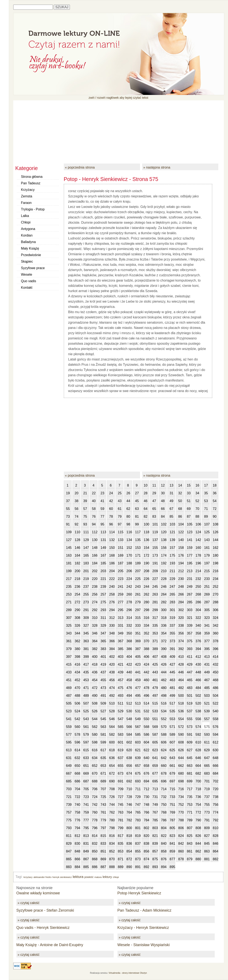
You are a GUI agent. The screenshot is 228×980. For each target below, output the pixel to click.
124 (198, 532)
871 (121, 859)
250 (198, 587)
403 (121, 657)
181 (69, 563)
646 (198, 758)
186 (112, 563)
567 (138, 727)
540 (216, 711)
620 (129, 750)
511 (121, 703)
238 (95, 587)
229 (172, 579)
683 (207, 773)
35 (206, 493)
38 (77, 501)
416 (77, 664)
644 (181, 758)
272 (77, 602)
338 (181, 626)
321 (190, 618)
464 (181, 680)
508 (95, 703)
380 (77, 649)
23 (103, 493)
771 (190, 812)
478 (147, 688)
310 (95, 618)
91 (68, 524)
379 (69, 649)
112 (95, 532)
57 (85, 509)
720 (216, 789)
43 (120, 501)
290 (77, 610)
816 (112, 836)
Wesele (27, 275)
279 (138, 602)
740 (77, 805)
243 (138, 587)
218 (77, 579)
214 (198, 571)
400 (95, 657)
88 (197, 517)
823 (172, 836)
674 (129, 773)
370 (147, 641)
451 (69, 680)
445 (172, 672)
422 (129, 664)
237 (86, 587)
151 (121, 548)
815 (103, 836)
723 (86, 797)
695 (155, 781)
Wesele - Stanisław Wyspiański (144, 945)
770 (181, 812)
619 (121, 750)
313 (121, 618)
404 (129, 657)
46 (146, 501)
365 (103, 641)
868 (95, 859)
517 (172, 703)
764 (129, 812)
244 (147, 587)
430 (198, 664)
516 (164, 703)
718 (198, 789)
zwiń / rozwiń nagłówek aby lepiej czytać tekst (118, 98)
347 (103, 633)
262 (147, 594)
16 (197, 485)
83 (154, 517)
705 (86, 789)
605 (155, 742)
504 (216, 696)
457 (121, 680)
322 (198, 618)
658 (147, 766)
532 (147, 711)
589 (172, 735)
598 (95, 742)
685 (69, 781)
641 (155, 758)
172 (147, 555)
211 (172, 571)
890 (129, 867)
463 (172, 680)
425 (155, 664)
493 (121, 696)
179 (207, 555)
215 (207, 571)
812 (77, 836)
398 (77, 657)
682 (198, 773)
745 (121, 805)
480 (164, 688)
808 (198, 828)
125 (207, 532)
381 (86, 649)
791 (207, 820)
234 (216, 579)
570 (164, 727)
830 (77, 844)
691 (121, 781)
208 (147, 571)
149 (103, 548)
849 (86, 851)
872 (129, 859)
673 (121, 773)
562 (95, 727)
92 (77, 524)
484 (198, 688)
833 (103, 844)
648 (216, 758)
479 (155, 688)
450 (216, 672)
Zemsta (27, 196)
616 (95, 750)
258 (112, 594)
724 (95, 797)
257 (103, 594)
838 (147, 844)
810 (216, 828)
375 (190, 641)
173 (155, 555)
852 (112, 851)
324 (216, 618)
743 (103, 805)
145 (69, 548)
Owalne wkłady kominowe (38, 893)
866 (77, 859)
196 (198, 563)
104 (181, 524)
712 (147, 789)
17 (206, 485)
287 (207, 602)
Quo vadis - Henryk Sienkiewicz (43, 928)
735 (190, 797)
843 (190, 844)
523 (69, 711)
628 (198, 750)
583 (121, 735)
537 (190, 711)
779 (103, 820)
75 (85, 517)
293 (103, 610)
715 (172, 789)
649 (69, 766)
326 (77, 626)
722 (77, 797)
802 (147, 828)
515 (155, 703)
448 (198, 672)
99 (137, 524)
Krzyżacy (28, 190)
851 (103, 851)
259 (121, 594)
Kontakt (27, 288)
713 (155, 789)
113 (103, 532)
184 (95, 563)
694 (147, 781)
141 (190, 540)
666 (216, 766)
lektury (107, 877)
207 (138, 571)
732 (164, 797)
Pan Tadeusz (31, 183)
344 (77, 633)
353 (155, 633)
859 (172, 851)
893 (155, 867)
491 (103, 696)
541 (69, 719)
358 (198, 633)
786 (164, 820)
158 (181, 548)
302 (181, 610)
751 (172, 805)
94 (94, 524)
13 (172, 485)
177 (190, 555)
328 (95, 626)
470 (77, 688)
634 (95, 758)
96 (111, 524)
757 (69, 812)
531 (138, 711)
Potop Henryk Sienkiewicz (139, 893)
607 (172, 742)
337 (172, 626)
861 (190, 851)
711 (138, 789)
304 (198, 610)
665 (207, 766)
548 (129, 719)
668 (77, 773)
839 (155, 844)
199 (69, 571)
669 (86, 773)
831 (86, 844)
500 (181, 696)
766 (147, 812)
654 (112, 766)
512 (129, 703)
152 (129, 548)
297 (138, 610)
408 (164, 657)
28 (146, 493)
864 (216, 851)
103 (172, 524)
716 (181, 789)
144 (216, 540)
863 (207, 851)
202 (95, 571)
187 (121, 563)
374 (181, 641)
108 (216, 524)
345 (86, 633)
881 (207, 859)
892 (147, 867)
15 (189, 485)
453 (86, 680)
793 (69, 828)
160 (198, 548)
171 (138, 555)
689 (103, 781)
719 (207, 789)
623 (155, 750)
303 (190, 610)
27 (137, 493)
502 (198, 696)
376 (198, 641)
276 (112, 602)
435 (86, 672)
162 (216, 548)
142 (198, 540)
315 (138, 618)
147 (86, 548)
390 (164, 649)
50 (180, 501)
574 (198, 727)
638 (129, 758)
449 (207, 672)
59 (103, 509)
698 (181, 781)
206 (129, 571)
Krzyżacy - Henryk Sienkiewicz (143, 928)
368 (129, 641)
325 (69, 626)
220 (95, 579)
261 (138, 594)
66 (163, 509)
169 (121, 555)
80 (128, 517)
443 (155, 672)
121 (172, 532)
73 (68, 517)
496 (147, 696)
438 (112, 672)
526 (95, 711)
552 (164, 719)
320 (181, 618)
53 (206, 501)
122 (181, 532)
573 (190, 727)
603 (138, 742)
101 (155, 524)
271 (69, 602)
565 (121, 727)
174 (164, 555)
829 (69, 844)
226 (147, 579)
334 (147, 626)
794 (77, 828)
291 (86, 610)
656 (129, 766)
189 (138, 563)
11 (154, 485)
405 (138, 657)
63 (137, 509)
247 (172, 587)
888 (112, 867)
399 (86, 657)
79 (120, 517)
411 (190, 657)
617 (103, 750)
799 (121, 828)
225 (138, 579)
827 (207, 836)
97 (120, 524)
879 (190, 859)
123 (190, 532)
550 (147, 719)
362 (77, 641)
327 (86, 626)
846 (216, 844)
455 (103, 680)
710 (129, 789)
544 (95, 719)
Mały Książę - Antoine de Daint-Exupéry (50, 945)
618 (112, 750)
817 (121, 836)
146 (77, 548)
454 (95, 680)
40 (94, 501)
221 (103, 579)
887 (103, 867)
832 (95, 844)
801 (138, 828)
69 (189, 509)
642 (164, 758)
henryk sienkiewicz (62, 877)
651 (86, 766)
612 (216, 742)
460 (147, 680)
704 (77, 789)
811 (69, 836)
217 (69, 579)
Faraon (26, 203)
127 (69, 540)
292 (95, 610)
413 (207, 657)
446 (181, 672)
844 (198, 844)
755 (207, 805)
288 (216, 602)
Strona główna (32, 177)
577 (69, 735)
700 (198, 781)
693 (138, 781)
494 (129, 696)
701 (207, 781)
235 (69, 587)
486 (216, 688)
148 (95, 548)
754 (198, 805)
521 (207, 703)
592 (198, 735)
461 (155, 680)
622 (147, 750)
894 (164, 867)
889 (121, 867)
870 (112, 859)
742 (95, 805)
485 (207, 688)
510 (112, 703)
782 (129, 820)
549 (138, 719)
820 (147, 836)
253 (69, 594)
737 (207, 797)
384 (112, 649)
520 (198, 703)
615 (86, 750)
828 (216, 836)
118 (147, 532)
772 (198, 812)
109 (69, 532)
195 (190, 563)
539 (207, 711)
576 (216, 727)
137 (155, 540)
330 (112, 626)
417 (86, 664)
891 (138, 867)
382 (95, 649)
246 (164, 587)
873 (138, 859)
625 (172, 750)
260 (129, 594)
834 (112, 844)
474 (112, 688)
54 (215, 501)
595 (69, 742)
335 (155, 626)
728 (129, 797)
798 (112, 828)
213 (190, 571)
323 (207, 618)
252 (216, 587)
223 (121, 579)
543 (86, 719)
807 (190, 828)
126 (216, 532)
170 (129, 555)
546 (112, 719)
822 (164, 836)
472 (95, 688)
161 (207, 548)
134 (129, 540)
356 (181, 633)
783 (138, 820)
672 (112, 773)
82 (146, 517)
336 (164, 626)
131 (103, 540)
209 (155, 571)
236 (77, 587)
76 (94, 517)
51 (189, 501)
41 (103, 501)
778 (95, 820)
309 (86, 618)
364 (95, 641)
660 (164, 766)
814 (95, 836)
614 (77, 750)
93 (85, 524)
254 (77, 594)
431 (207, 664)
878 (181, 859)
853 (121, 851)
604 (147, 742)
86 (180, 517)
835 (121, 844)
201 (86, 571)
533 (155, 711)
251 (207, 587)
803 (155, 828)
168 (112, 555)
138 (164, 540)
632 (77, 758)
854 (129, 851)
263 (155, 594)
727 (121, 797)
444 (164, 672)
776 (77, 820)
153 (138, 548)
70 (197, 509)
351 (138, 633)
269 (207, 594)
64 (146, 509)
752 (181, 805)
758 (77, 812)
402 (112, 657)
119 (155, 532)
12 (163, 485)
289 (69, 610)
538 (198, 711)
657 (138, 766)
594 (216, 735)
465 (190, 680)
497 (155, 696)
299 (155, 610)
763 (121, 812)
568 (147, 727)
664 (198, 766)
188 (129, 563)
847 (69, 851)
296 (129, 610)
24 (111, 493)
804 (164, 828)
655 (121, 766)
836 (129, 844)
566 (129, 727)
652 (95, 766)
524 (77, 711)
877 (172, 859)
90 (215, 517)
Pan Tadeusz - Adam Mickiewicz (145, 910)
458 (129, 680)
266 (181, 594)
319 (172, 618)
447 (190, 672)
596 (77, 742)
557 (207, 719)
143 (207, 540)
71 (206, 509)
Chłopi (26, 222)
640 (147, 758)
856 (147, 851)
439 (121, 672)
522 (216, 703)
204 (112, 571)
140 (181, 540)
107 (207, 524)
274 (95, 602)
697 (172, 781)
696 (164, 781)
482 (181, 688)
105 (190, 524)
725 (103, 797)
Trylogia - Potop (33, 209)
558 (216, 719)
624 (164, 750)
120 (164, 532)
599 (103, 742)
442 (147, 672)
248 (181, 587)
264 (164, 594)
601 (121, 742)
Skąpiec (27, 261)
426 (164, 664)
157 (172, 548)
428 (181, 664)
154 (147, 548)
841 (172, 844)
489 (86, 696)
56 (77, 509)
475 (121, 688)
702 (216, 781)
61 (120, 509)
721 (69, 797)
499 (172, 696)
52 (197, 501)
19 (68, 493)
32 (180, 493)
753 (190, 805)
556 (198, 719)
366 (112, 641)
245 (155, 587)
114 (112, 532)
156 (164, 548)
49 (172, 501)
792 (216, 820)
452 (77, 680)
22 (94, 493)
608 (181, 742)
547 (121, 719)
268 (198, 594)
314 (129, 618)
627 (190, 750)
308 (77, 618)
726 (112, 797)
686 (77, 781)
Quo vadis (29, 281)
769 (172, 812)
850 (95, 851)
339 (190, 626)
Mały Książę (30, 248)
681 (190, 773)
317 (155, 618)
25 (120, 493)
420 (112, 664)
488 (77, 696)
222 (112, 579)
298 (147, 610)
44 (128, 501)
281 (155, 602)
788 (181, 820)
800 (129, 828)
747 (138, 805)
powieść (89, 877)
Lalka (25, 216)
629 (207, 750)
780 (112, 820)
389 (155, 649)
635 (103, 758)
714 (164, 789)
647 (207, 758)
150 (112, 548)
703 (69, 789)
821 (155, 836)
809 (207, 828)
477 (138, 688)
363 (86, 641)
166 (95, 555)
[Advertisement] (119, 130)
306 (216, 610)
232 (198, 579)
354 (164, 633)
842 (181, 844)
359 (207, 633)
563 (103, 727)
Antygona (28, 229)
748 (147, 805)
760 (95, 812)
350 (129, 633)
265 (172, 594)
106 (198, 524)
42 (111, 501)
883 (69, 867)
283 (172, 602)
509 (103, 703)
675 (138, 773)
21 (85, 493)
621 (138, 750)
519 (190, 703)
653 (103, 766)
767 (155, 812)
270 (216, 594)
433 (69, 672)
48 (163, 501)
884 (77, 867)
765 (138, 812)
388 (147, 649)
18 (215, 485)
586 (147, 735)
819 (138, 836)
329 (103, 626)
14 (180, 485)
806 (181, 828)
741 (86, 805)
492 (112, 696)
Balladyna (28, 242)
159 (190, 548)
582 (112, 735)
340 (198, 626)
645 (190, 758)
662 (181, 766)
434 (77, 672)
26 (128, 493)
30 (163, 493)
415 (69, 664)
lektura (78, 877)
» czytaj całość (29, 903)
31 (172, 493)
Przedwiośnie (31, 255)
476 (129, 688)
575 (207, 727)
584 (129, 735)
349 (121, 633)
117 (138, 532)
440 (129, 672)
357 (190, 633)
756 (216, 805)
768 (164, 812)
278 (129, 602)
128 (77, 540)
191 (155, 563)
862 (198, 851)
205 (121, 571)
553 (172, 719)
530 (129, 711)
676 (147, 773)
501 (190, 696)
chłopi (116, 877)
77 (103, 517)
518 (181, 703)
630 (216, 750)
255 (86, 594)
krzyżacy (28, 877)
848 (77, 851)
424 (147, 664)
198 (216, 563)
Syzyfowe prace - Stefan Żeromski (45, 910)
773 (207, 812)
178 (198, 555)
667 (69, 773)
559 (69, 727)
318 (164, 618)
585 (138, 735)
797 (103, 828)
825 (190, 836)
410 (181, 657)
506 (77, 703)
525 (86, 711)
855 (138, 851)
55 (68, 509)
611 (207, 742)
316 (147, 618)
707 (103, 789)
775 (69, 820)
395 (207, 649)
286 (198, 602)
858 (164, 851)
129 (86, 540)
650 (77, 766)
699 (190, 781)
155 (155, 548)
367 (121, 641)
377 (207, 641)
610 (198, 742)
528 (112, 711)
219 (86, 579)
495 (138, 696)
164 (77, 555)
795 (86, 828)
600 (112, 742)
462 (164, 680)
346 (95, 633)
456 (112, 680)
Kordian (27, 235)
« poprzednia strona (80, 167)
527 (103, 711)
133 (121, 540)
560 (77, 727)
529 (121, 711)
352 (147, 633)
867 (86, 859)
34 (197, 493)
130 (95, 540)
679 (172, 773)
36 (215, 493)
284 (181, 602)
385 (121, 649)
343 (69, 633)
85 (172, 517)
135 (138, 540)
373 (172, 641)
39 (85, 501)
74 (77, 517)
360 (216, 633)
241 (121, 587)
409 (172, 657)
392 (181, 649)
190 (147, 563)
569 (155, 727)
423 (138, 664)
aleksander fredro (43, 877)
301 (172, 610)
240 (112, 587)
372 (164, 641)
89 (206, 517)
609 (190, 742)
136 (147, 540)
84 (163, 517)
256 (95, 594)
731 (155, 797)
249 (190, 587)
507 (86, 703)
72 (215, 509)
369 (138, 641)
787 (172, 820)
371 (155, 641)
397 (69, 657)
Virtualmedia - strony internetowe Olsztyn (128, 973)
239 (103, 587)
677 (155, 773)
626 (181, 750)
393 (190, 649)
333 (138, 626)
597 (86, 742)
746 (129, 805)
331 (121, 626)
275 (103, 602)
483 (190, 688)
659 (155, 766)
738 (216, 797)
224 (129, 579)
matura (98, 877)
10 (146, 485)
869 (103, 859)
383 (103, 649)
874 (147, 859)
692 (129, 781)
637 (121, 758)
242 (129, 587)
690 (112, 781)
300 (164, 610)
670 (95, 773)
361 (69, 641)
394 (198, 649)
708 (112, 789)
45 (137, 501)
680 (181, 773)
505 (69, 703)
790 (198, 820)
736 (198, 797)
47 (154, 501)
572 (181, 727)
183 (86, 563)
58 (94, 509)
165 (86, 555)
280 (147, 602)
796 (95, 828)
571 (172, 727)
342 (216, 626)
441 (138, 672)
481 (172, 688)
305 (207, 610)
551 (155, 719)
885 (86, 867)
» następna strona (157, 167)
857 (155, 851)
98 (128, 524)
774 (216, 812)
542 (77, 719)
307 (69, 618)
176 (181, 555)
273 (86, 602)
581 (103, 735)
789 (190, 820)
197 (207, 563)
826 (198, 836)
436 (95, 672)
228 (164, 579)
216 (216, 571)
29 (154, 493)
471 (86, 688)
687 (86, 781)
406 (147, 657)
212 (181, 571)
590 (181, 735)
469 (69, 688)
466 (198, 680)
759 (86, 812)
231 (190, 579)
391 (172, 649)
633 (86, 758)
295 (121, 610)
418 (95, 664)
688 (95, 781)
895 (172, 867)
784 (147, 820)
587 (155, 735)
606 (164, 742)
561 (86, 727)
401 (103, 657)
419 (103, 664)
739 (69, 805)
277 (121, 602)
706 (95, 789)
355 (172, 633)
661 (172, 766)
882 (216, 859)
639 (138, 758)
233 (207, 579)
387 (138, 649)
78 (111, 517)
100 (147, 524)
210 (164, 571)
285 (190, 602)
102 (164, 524)
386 (129, 649)
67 (172, 509)
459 (138, 680)
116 (129, 532)
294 (112, 610)
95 (103, 524)
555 (190, 719)
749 (155, 805)
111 (86, 532)
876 (164, 859)
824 (181, 836)
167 (103, 555)
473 (103, 688)
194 (181, 563)
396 (216, 649)
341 (207, 626)
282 (164, 602)
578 (77, 735)
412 (198, 657)
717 (190, 789)
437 (103, 672)
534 (164, 711)
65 (154, 509)
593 (207, 735)
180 (216, 555)
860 (181, 851)
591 (190, 735)
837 (138, 844)
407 (155, 657)
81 (137, 517)
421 (121, 664)
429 (190, 664)
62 (128, 509)
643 (172, 758)
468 (216, 680)
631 (69, 758)
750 (164, 805)
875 (155, 859)
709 (121, 789)
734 (181, 797)
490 (95, 696)
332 (129, 626)
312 (112, 618)
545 (103, 719)
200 (77, 571)
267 (190, 594)
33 (189, 493)
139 (172, 540)
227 (155, 579)
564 (112, 727)
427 (172, 664)
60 (111, 509)
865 (69, 859)
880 (198, 859)
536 (181, 711)
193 (172, 563)
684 (216, 773)
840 (164, 844)
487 (69, 696)
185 (103, 563)
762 (112, 812)
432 (216, 664)
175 (172, 555)
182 (77, 563)
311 (103, 618)
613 (69, 750)
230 (181, 579)
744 (112, 805)
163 (69, 555)
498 (164, 696)
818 (129, 836)
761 (103, 812)
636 (112, 758)
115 (121, 532)
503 (207, 696)
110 (77, 532)
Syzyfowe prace (33, 268)
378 (216, 641)
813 (86, 836)
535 (172, 711)
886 (95, 867)
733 (172, 797)
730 (147, 797)
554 (181, 719)
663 (190, 766)
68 (180, 509)
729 (138, 797)
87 (189, 517)
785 (155, 820)
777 (86, 820)
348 (112, 633)
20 (77, 493)
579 (86, 735)
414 (216, 657)
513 (138, 703)
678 (164, 773)
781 (121, 820)
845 (207, 844)
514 (147, 703)
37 (68, 501)
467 (207, 680)
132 (112, 540)
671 (103, 773)
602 (129, 742)
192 (164, 563)
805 (172, 828)
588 (164, 735)
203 (103, 571)
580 (95, 735)
